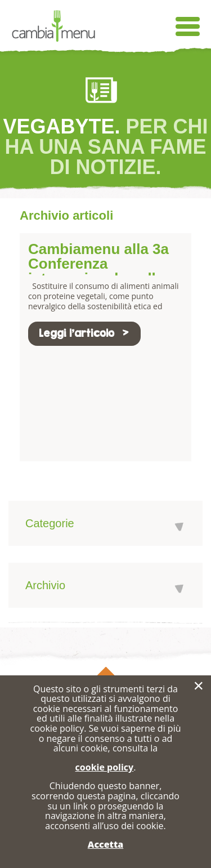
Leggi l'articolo (84, 333)
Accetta (105, 844)
